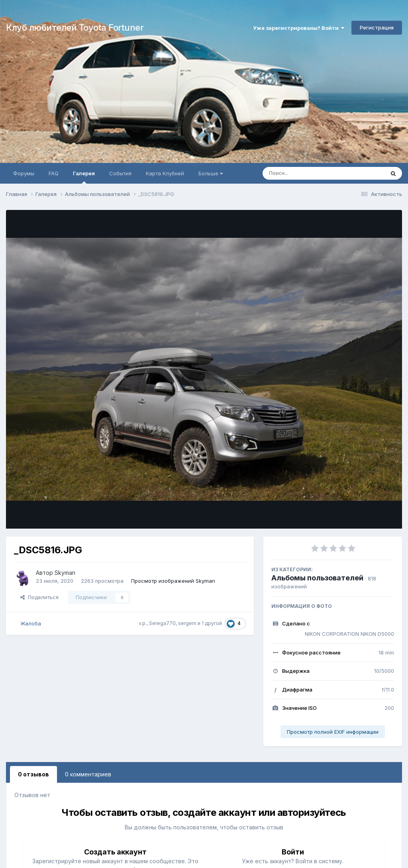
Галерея (84, 177)
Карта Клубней (165, 173)
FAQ (54, 173)
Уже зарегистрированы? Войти (299, 28)
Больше (211, 173)
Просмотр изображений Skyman (173, 581)
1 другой (212, 623)
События (120, 173)
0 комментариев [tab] (88, 774)
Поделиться (39, 597)
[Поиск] (308, 173)
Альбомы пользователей (317, 578)
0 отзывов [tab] (33, 774)
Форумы (24, 173)
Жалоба (31, 623)
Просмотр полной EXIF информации (333, 732)
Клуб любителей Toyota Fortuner (75, 27)
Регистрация (377, 27)
